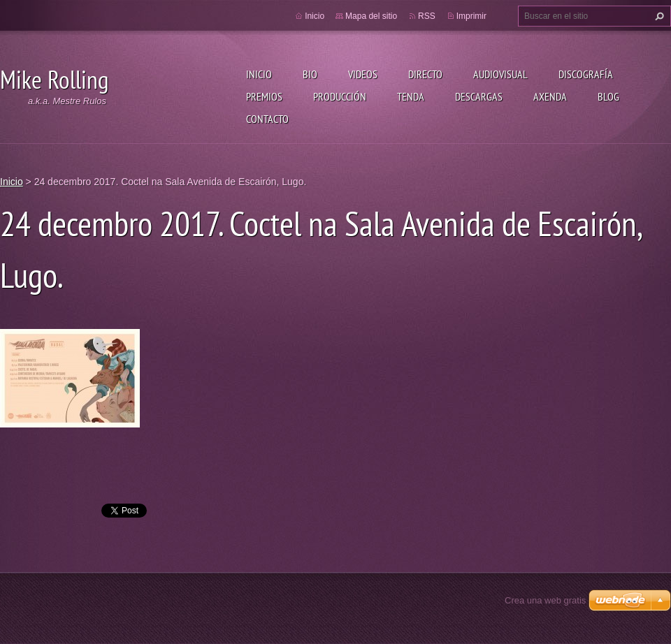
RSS (427, 16)
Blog (608, 96)
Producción (340, 96)
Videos (363, 74)
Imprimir (471, 16)
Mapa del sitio (371, 16)
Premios (264, 96)
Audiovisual (500, 74)
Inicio (259, 74)
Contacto (267, 119)
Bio (310, 74)
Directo (425, 74)
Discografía (586, 74)
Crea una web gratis (545, 600)
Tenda (411, 96)
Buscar (658, 16)
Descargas (479, 96)
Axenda (550, 96)
